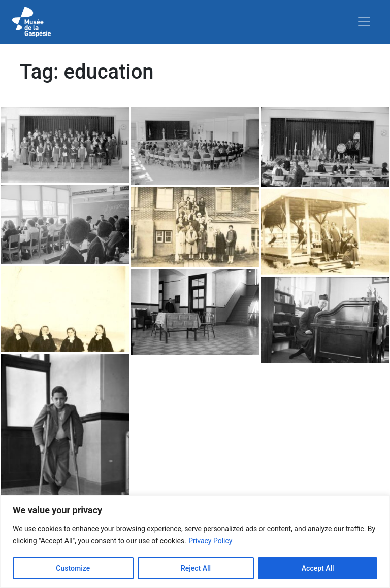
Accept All (318, 568)
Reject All (196, 568)
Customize (73, 568)
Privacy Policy (210, 541)
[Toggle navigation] (364, 22)
